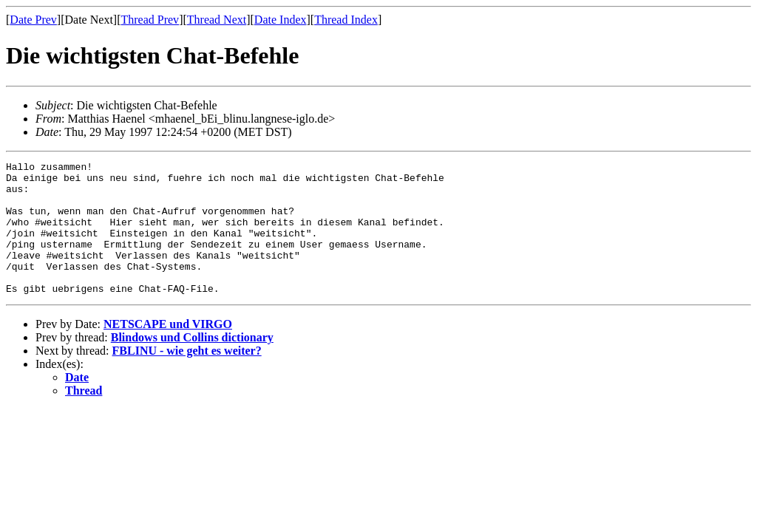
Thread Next (217, 20)
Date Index (281, 20)
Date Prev (33, 20)
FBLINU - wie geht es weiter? (187, 377)
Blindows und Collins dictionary (192, 364)
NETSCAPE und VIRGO (168, 351)
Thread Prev (150, 20)
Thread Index (346, 20)
